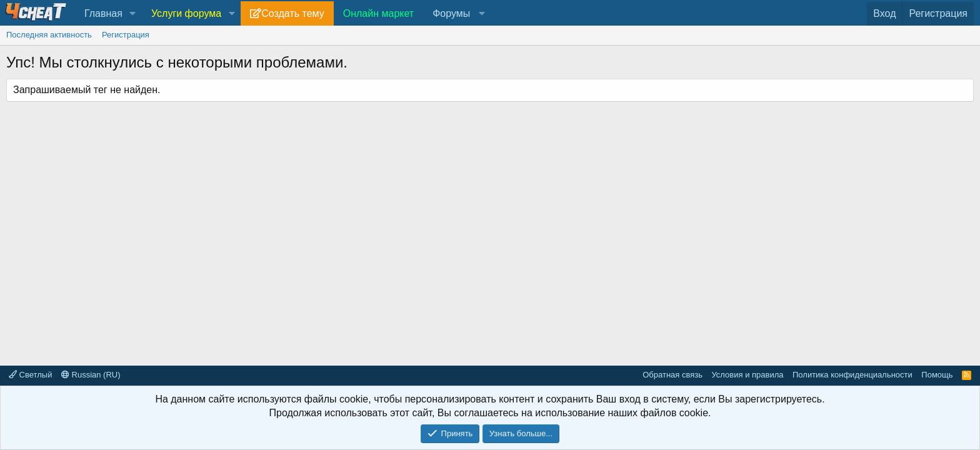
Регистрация (126, 35)
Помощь (937, 375)
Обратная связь (672, 375)
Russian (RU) (91, 375)
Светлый (30, 375)
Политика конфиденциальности (852, 375)
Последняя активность (49, 35)
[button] (133, 14)
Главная (103, 13)
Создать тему (292, 13)
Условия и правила (747, 375)
